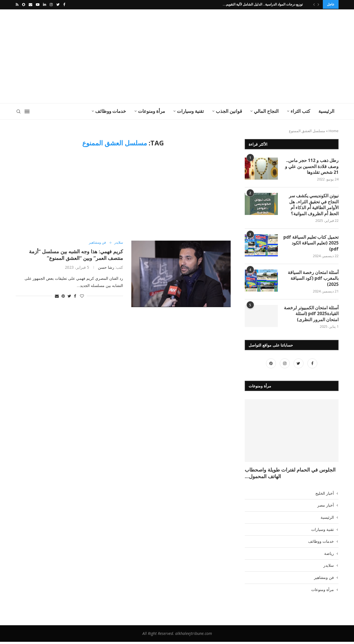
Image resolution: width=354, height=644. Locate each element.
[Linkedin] (45, 4)
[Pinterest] (271, 365)
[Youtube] (38, 4)
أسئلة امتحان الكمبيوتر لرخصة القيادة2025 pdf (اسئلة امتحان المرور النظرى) (311, 316)
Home (334, 130)
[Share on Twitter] (69, 295)
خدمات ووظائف (111, 111)
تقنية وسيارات (190, 111)
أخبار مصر (326, 508)
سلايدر (118, 242)
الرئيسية (326, 111)
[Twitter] (58, 4)
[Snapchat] (24, 4)
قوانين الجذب (229, 111)
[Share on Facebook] (75, 295)
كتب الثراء (300, 111)
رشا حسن (106, 267)
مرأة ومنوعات (151, 111)
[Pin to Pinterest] (63, 295)
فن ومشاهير (96, 242)
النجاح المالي (266, 111)
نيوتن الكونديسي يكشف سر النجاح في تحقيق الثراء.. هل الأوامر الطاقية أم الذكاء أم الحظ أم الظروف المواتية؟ (314, 205)
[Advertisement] (122, 56)
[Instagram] (51, 4)
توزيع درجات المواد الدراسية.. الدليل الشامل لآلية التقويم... (263, 4)
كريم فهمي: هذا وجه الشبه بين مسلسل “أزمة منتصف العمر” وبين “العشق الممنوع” (76, 254)
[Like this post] (82, 295)
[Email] (30, 4)
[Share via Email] (57, 295)
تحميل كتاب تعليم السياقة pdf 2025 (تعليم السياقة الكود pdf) (311, 244)
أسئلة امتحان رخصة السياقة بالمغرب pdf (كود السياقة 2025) (313, 280)
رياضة (329, 556)
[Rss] (17, 4)
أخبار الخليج (325, 495)
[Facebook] (64, 4)
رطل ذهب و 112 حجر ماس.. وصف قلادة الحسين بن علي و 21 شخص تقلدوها (312, 166)
